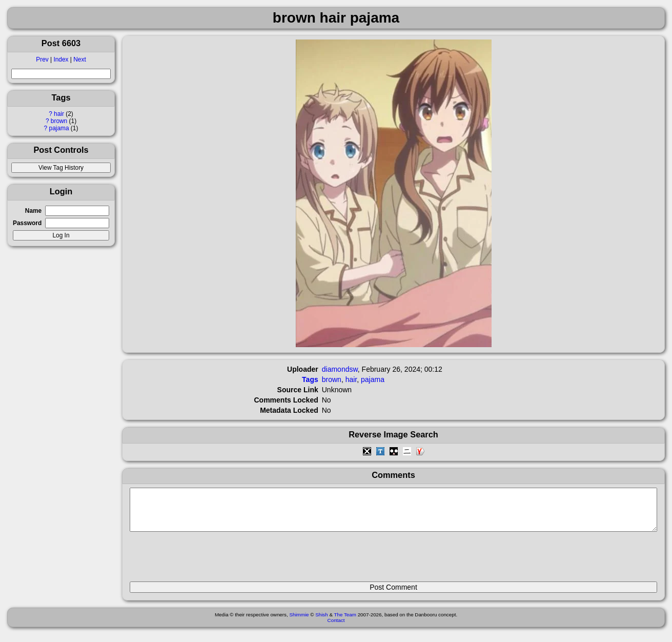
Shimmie (299, 622)
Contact (336, 628)
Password (27, 223)
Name (33, 211)
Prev (42, 59)
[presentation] (208, 561)
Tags (310, 379)
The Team (345, 622)
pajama (59, 128)
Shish (322, 622)
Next (79, 59)
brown (59, 121)
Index (61, 59)
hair (59, 114)
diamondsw (340, 369)
